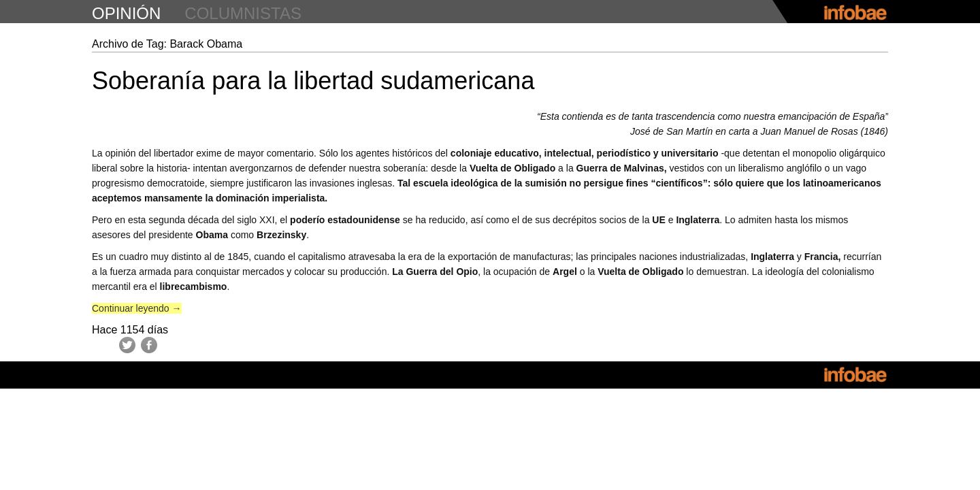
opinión (126, 13)
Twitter (127, 345)
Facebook (149, 345)
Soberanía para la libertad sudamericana (313, 81)
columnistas (243, 13)
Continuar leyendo (137, 308)
